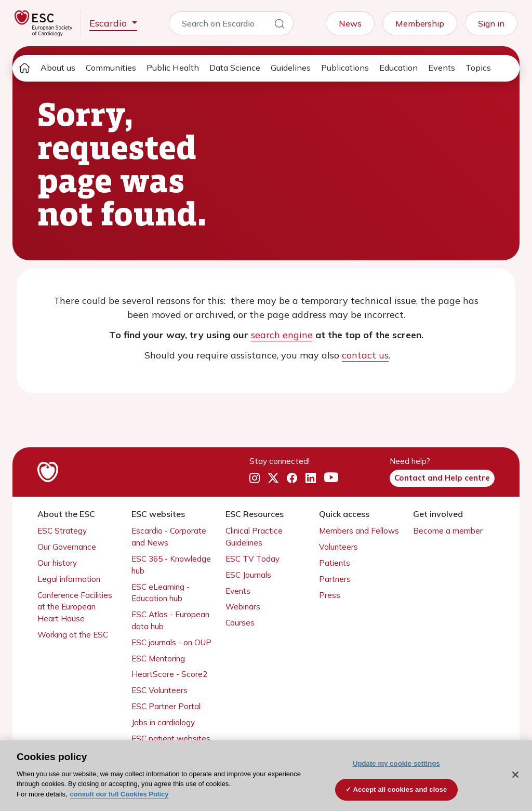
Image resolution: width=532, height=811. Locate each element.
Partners (335, 579)
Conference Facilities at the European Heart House (75, 607)
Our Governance (67, 547)
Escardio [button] (109, 23)
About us (58, 68)
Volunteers (338, 547)
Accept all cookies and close (400, 789)
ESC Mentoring (158, 659)
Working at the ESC (73, 635)
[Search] (280, 25)
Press (330, 595)
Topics (478, 68)
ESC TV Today (252, 559)
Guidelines (291, 68)
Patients (335, 563)
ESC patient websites (171, 739)
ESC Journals (248, 575)
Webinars (243, 607)
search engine (282, 335)
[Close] (515, 775)
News (350, 23)
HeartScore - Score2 (169, 674)
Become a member (448, 531)
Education (398, 68)
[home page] (24, 68)
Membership (420, 23)
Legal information (69, 579)
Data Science (235, 68)
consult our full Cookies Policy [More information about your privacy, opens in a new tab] (119, 794)
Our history (57, 563)
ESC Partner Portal (166, 706)
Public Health (173, 68)
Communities (111, 68)
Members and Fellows (359, 531)
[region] (266, 776)
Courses (240, 623)
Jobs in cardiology (163, 722)
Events (442, 68)
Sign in (491, 23)
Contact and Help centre (442, 478)
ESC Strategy (62, 531)
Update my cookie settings (396, 763)
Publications (345, 68)
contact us (365, 355)
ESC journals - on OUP (171, 642)
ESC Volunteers (159, 690)
